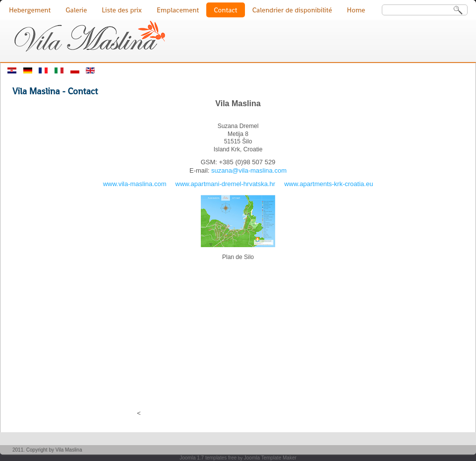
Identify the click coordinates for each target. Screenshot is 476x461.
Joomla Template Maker (270, 458)
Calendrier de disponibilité (292, 10)
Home (356, 10)
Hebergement (30, 10)
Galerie (76, 10)
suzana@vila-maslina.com (249, 170)
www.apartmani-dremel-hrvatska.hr (226, 184)
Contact (225, 10)
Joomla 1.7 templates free (208, 458)
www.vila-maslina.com (135, 184)
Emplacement (178, 10)
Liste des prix (122, 10)
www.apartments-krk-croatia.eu (328, 184)
